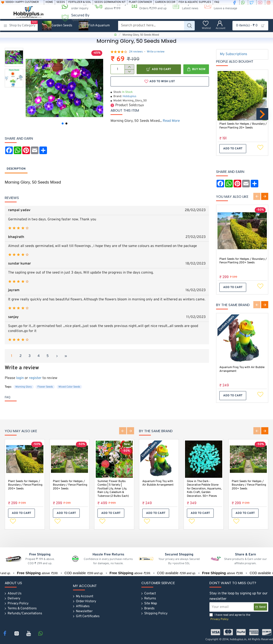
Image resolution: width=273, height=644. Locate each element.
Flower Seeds (45, 387)
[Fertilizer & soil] (80, 2)
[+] (129, 67)
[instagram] (269, 2)
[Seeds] (61, 2)
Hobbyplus (130, 96)
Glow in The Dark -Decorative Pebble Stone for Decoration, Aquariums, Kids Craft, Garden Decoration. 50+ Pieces (204, 488)
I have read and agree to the (230, 617)
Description (16, 169)
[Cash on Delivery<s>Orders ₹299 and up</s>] (147, 6)
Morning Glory (24, 387)
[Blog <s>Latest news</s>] (184, 6)
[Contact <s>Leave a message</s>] (219, 6)
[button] (28, 88)
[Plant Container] (140, 2)
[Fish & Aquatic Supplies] (195, 2)
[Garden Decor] (165, 2)
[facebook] (235, 2)
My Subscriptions (234, 54)
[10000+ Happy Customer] (22, 2)
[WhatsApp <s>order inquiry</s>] (73, 6)
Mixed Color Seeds (69, 387)
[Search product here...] (189, 26)
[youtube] (261, 2)
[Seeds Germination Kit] (110, 2)
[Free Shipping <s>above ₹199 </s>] (108, 6)
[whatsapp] (244, 2)
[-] (129, 72)
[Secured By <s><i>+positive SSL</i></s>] (74, 18)
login (20, 378)
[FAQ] (217, 2)
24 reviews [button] (136, 52)
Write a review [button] (156, 52)
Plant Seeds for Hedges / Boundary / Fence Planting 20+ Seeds (243, 126)
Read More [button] (171, 121)
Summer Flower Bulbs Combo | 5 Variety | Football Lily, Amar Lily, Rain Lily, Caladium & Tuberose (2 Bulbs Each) (113, 488)
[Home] (49, 2)
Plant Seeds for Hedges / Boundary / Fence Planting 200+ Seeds (243, 261)
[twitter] (252, 2)
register (35, 378)
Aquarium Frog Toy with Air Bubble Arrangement (242, 369)
